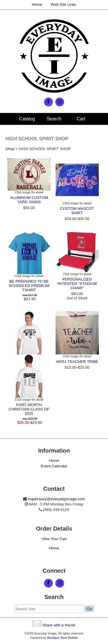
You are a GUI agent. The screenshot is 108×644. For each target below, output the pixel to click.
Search (54, 119)
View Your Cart (54, 539)
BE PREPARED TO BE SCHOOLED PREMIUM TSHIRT (29, 286)
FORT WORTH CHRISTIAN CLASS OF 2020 (29, 409)
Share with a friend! (59, 625)
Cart (81, 119)
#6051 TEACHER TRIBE (77, 362)
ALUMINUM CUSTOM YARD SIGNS (29, 200)
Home (37, 4)
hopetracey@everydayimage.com (56, 499)
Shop (10, 149)
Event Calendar (54, 466)
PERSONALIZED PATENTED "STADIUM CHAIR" (77, 284)
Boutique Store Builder (63, 638)
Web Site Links (64, 4)
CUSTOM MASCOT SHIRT (77, 211)
